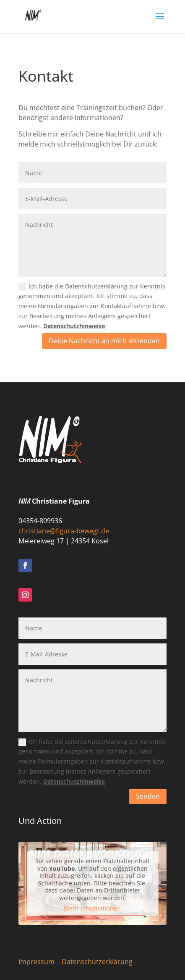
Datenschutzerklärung (97, 962)
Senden (148, 796)
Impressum (36, 962)
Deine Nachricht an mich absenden (104, 341)
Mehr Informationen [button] (92, 908)
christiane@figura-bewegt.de (64, 531)
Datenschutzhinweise (74, 326)
